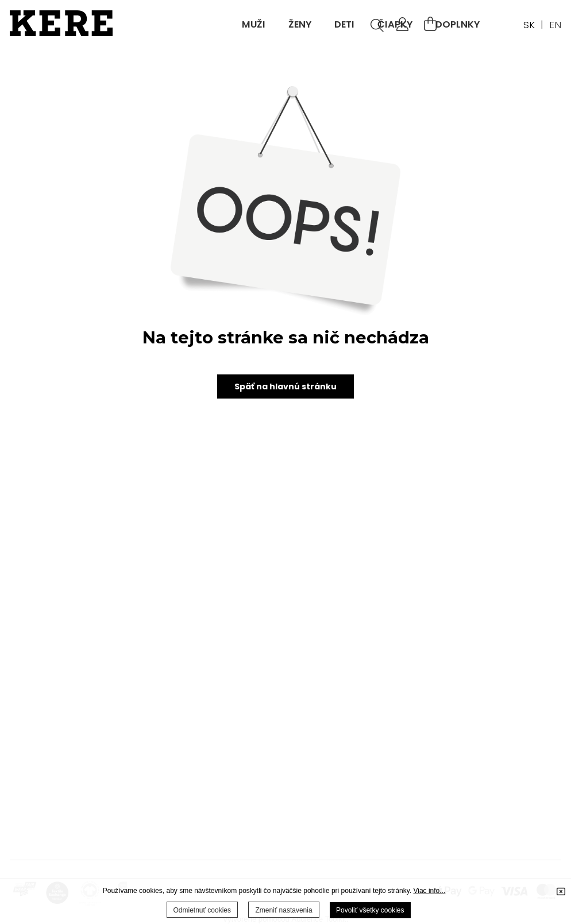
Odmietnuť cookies (202, 910)
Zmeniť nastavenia (283, 910)
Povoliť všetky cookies (370, 910)
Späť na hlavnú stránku (285, 387)
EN (555, 25)
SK (529, 25)
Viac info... (429, 891)
